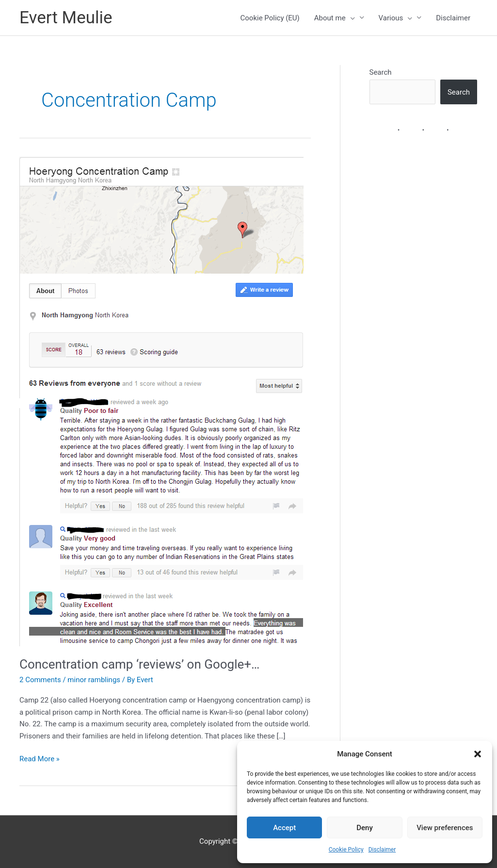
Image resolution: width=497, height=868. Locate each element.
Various (396, 18)
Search (381, 72)
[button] (478, 754)
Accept (284, 828)
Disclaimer (382, 850)
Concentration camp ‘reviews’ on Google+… (139, 664)
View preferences (445, 828)
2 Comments (40, 680)
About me (335, 18)
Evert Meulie (66, 18)
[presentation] (350, 18)
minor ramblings (94, 680)
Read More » (40, 759)
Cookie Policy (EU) (270, 18)
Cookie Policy (346, 850)
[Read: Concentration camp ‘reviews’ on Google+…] (161, 401)
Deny (365, 828)
